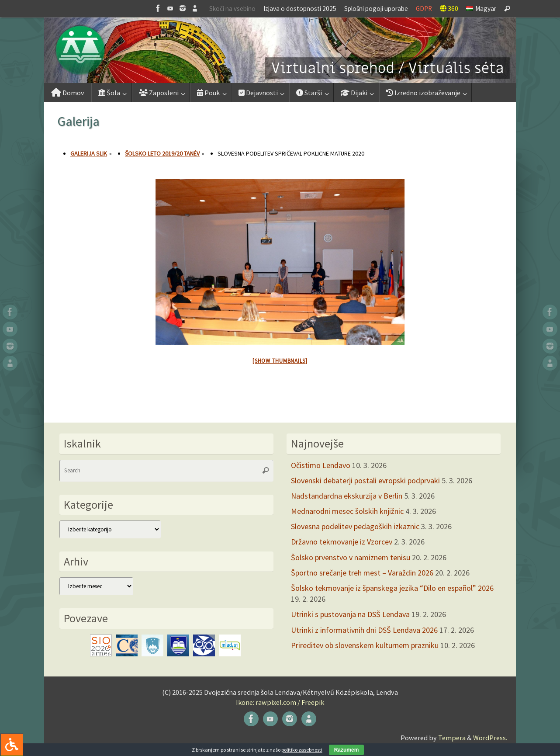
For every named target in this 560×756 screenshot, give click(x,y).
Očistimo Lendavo (321, 465)
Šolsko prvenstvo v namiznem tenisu (351, 557)
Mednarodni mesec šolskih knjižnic (347, 511)
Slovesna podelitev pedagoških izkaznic (355, 526)
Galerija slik (89, 153)
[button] (280, 50)
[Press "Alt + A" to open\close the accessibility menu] (12, 744)
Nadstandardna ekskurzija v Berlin (347, 496)
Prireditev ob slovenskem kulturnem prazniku (365, 645)
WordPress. (490, 738)
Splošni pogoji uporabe (376, 9)
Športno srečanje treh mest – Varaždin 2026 (362, 573)
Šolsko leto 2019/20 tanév (162, 153)
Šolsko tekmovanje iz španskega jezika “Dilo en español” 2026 (392, 588)
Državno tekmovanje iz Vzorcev (342, 542)
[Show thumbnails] (280, 361)
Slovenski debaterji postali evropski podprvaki (365, 480)
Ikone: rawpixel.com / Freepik (280, 702)
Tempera (452, 738)
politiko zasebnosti (302, 750)
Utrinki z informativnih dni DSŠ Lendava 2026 (364, 630)
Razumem (347, 750)
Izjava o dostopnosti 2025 (300, 9)
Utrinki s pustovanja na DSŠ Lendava (350, 614)
